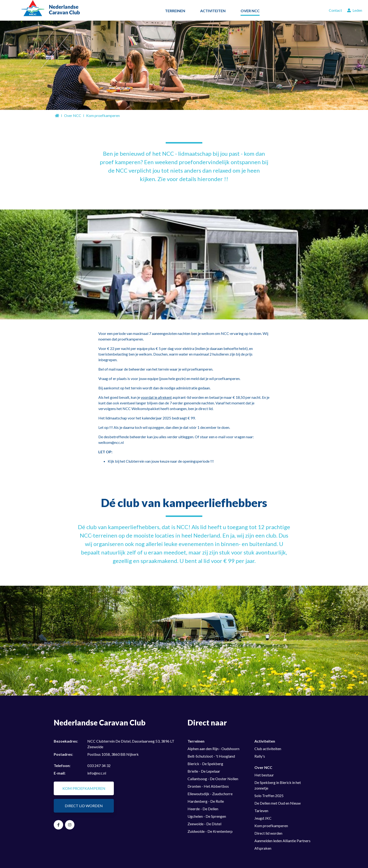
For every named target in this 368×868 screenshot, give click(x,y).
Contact (335, 10)
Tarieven (261, 811)
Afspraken (263, 848)
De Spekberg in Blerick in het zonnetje (278, 785)
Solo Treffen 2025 (269, 796)
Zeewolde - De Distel (204, 824)
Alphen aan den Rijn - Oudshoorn (213, 749)
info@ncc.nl (97, 773)
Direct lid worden (84, 806)
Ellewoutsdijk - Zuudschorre (210, 794)
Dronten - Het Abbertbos (208, 786)
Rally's (260, 756)
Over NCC (73, 115)
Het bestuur (264, 775)
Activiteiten (265, 741)
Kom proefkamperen (84, 788)
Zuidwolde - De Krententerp (210, 831)
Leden (355, 10)
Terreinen (196, 741)
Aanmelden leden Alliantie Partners (282, 841)
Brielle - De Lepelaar (204, 771)
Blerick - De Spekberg (205, 764)
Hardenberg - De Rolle (206, 801)
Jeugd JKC (263, 818)
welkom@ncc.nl (111, 442)
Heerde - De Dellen (203, 809)
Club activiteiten (268, 749)
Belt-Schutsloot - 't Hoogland (211, 756)
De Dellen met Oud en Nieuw (278, 803)
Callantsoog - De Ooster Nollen (213, 779)
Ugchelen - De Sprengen (207, 816)
